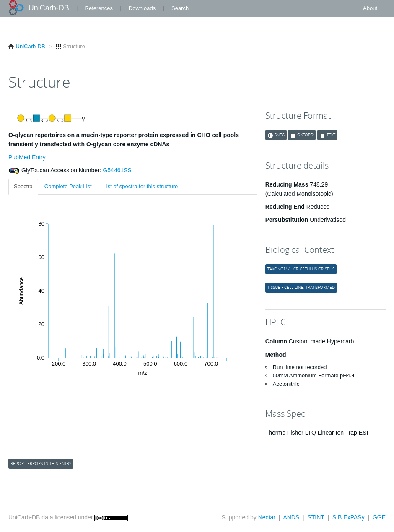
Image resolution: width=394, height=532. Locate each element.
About (370, 8)
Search (180, 8)
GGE (379, 517)
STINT (316, 517)
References (99, 8)
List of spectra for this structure (141, 186)
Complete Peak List (68, 186)
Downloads (142, 8)
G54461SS (117, 170)
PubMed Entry (27, 157)
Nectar (267, 517)
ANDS (291, 517)
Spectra (23, 186)
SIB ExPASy (349, 517)
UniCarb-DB (49, 8)
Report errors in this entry (41, 463)
